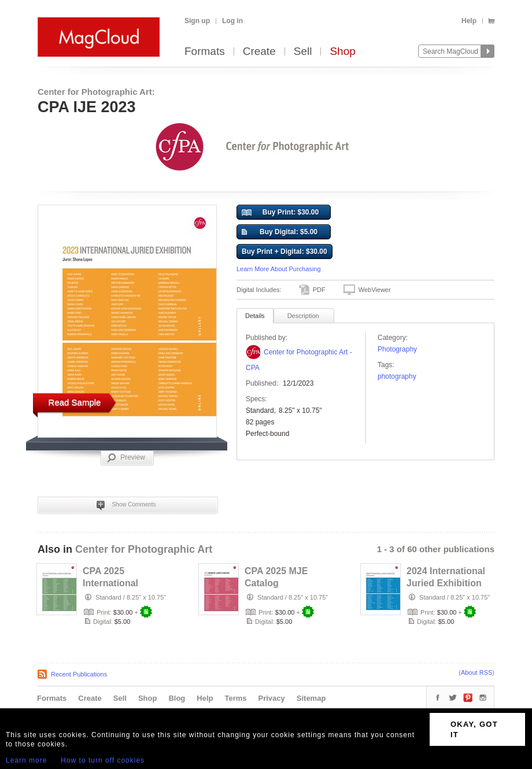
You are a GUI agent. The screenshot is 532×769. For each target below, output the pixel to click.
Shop (342, 52)
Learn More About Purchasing (279, 269)
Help (469, 21)
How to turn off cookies (103, 760)
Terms (235, 698)
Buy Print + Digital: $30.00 (285, 252)
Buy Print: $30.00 (280, 213)
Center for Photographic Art (144, 549)
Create (259, 52)
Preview (126, 458)
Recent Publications (79, 674)
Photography (397, 349)
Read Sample (75, 402)
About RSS (476, 672)
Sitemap (311, 698)
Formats (205, 52)
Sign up (197, 21)
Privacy (272, 698)
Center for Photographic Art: (96, 92)
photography (397, 376)
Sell (303, 52)
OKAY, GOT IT (474, 729)
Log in (232, 21)
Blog (177, 698)
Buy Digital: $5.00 (280, 232)
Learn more (26, 760)
